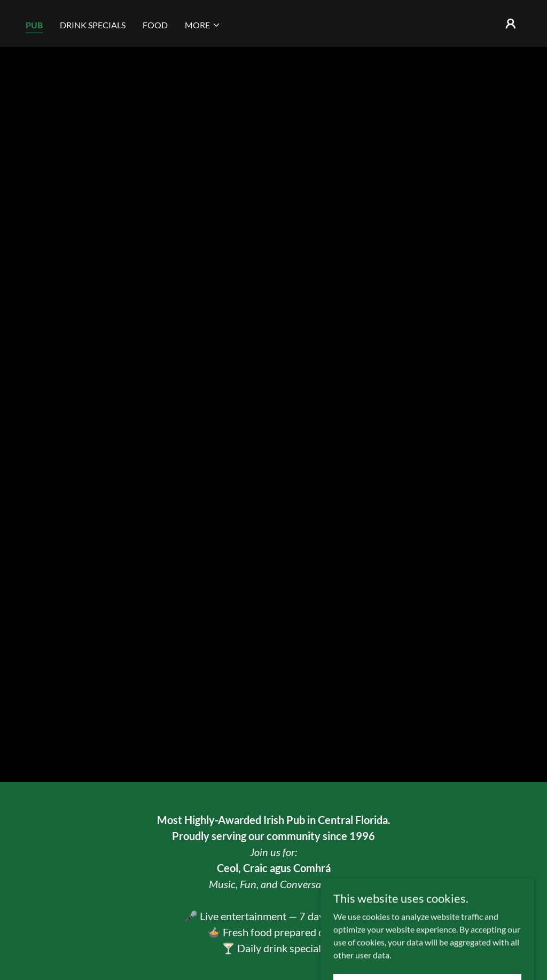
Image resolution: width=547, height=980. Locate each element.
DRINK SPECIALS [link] (93, 25)
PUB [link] (34, 25)
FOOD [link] (155, 25)
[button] (203, 25)
